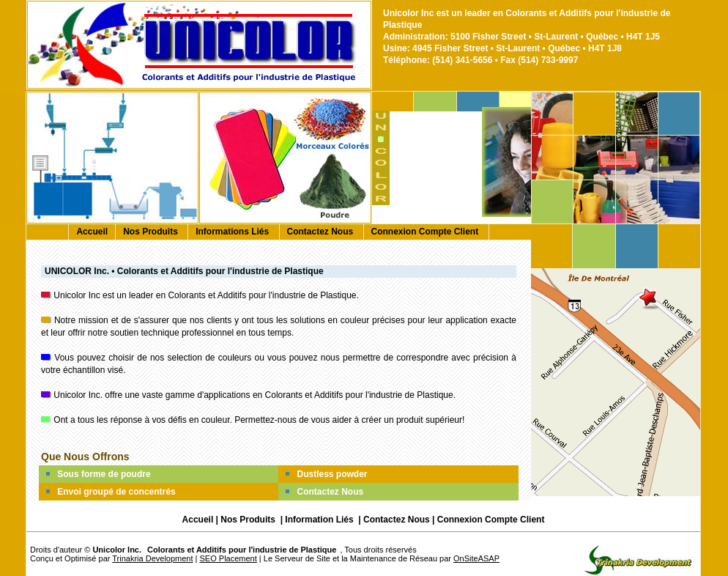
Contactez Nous (322, 232)
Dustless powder (332, 474)
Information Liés (320, 520)
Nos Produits (152, 232)
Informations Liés (233, 232)
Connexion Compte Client (426, 232)
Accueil (92, 232)
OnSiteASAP (476, 558)
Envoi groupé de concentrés (116, 492)
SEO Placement (229, 558)
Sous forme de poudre (104, 474)
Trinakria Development (152, 558)
